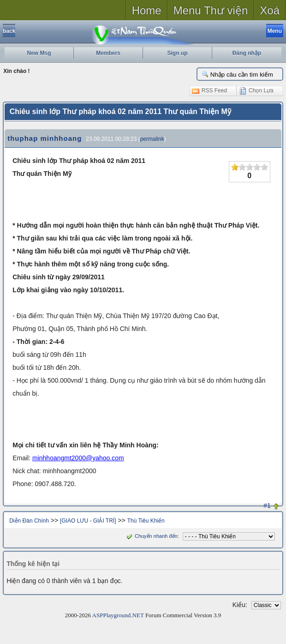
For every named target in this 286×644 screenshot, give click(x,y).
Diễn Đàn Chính (29, 521)
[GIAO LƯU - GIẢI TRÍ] (88, 521)
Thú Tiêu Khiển (146, 521)
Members (108, 53)
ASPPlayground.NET (118, 615)
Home (147, 10)
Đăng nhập (247, 53)
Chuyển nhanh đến (151, 536)
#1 (267, 506)
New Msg (39, 53)
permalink (152, 139)
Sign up (178, 53)
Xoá (270, 10)
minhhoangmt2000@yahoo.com (78, 458)
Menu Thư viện (211, 10)
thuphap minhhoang (45, 138)
